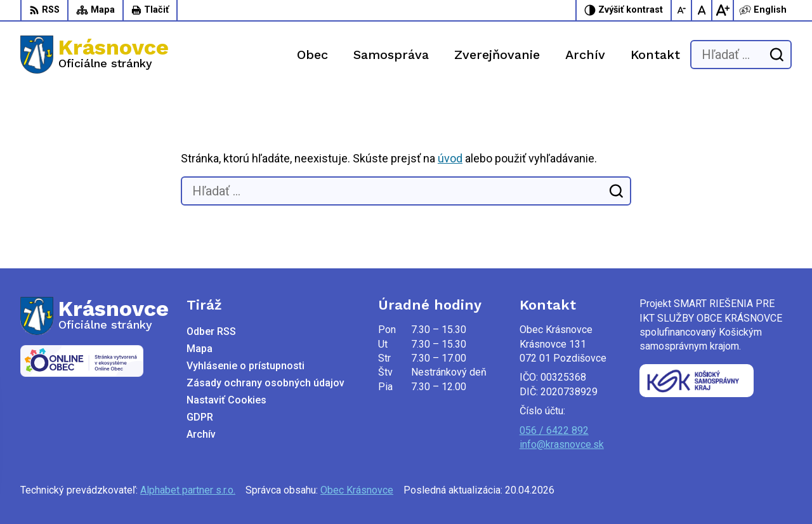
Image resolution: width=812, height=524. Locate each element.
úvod (450, 158)
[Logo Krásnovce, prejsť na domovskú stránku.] (95, 55)
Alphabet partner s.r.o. (188, 490)
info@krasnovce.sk (562, 444)
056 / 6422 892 (554, 430)
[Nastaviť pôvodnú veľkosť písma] (702, 10)
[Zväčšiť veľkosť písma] (723, 10)
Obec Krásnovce (357, 490)
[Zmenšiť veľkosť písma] (682, 10)
